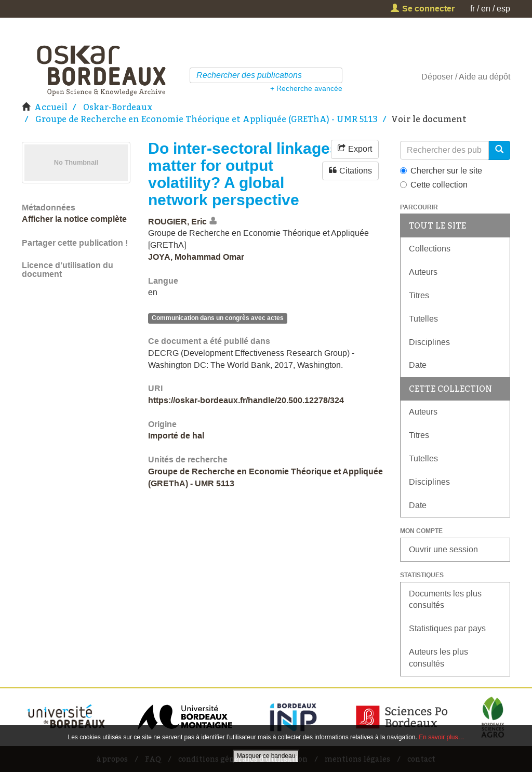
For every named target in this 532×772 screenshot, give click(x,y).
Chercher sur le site (441, 171)
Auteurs (423, 272)
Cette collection (434, 185)
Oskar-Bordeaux (118, 107)
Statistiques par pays (447, 628)
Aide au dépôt (484, 77)
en (486, 9)
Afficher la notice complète (74, 219)
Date (418, 365)
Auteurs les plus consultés (438, 658)
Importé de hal (176, 436)
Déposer (437, 77)
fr (473, 9)
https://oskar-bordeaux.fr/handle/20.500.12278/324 (246, 400)
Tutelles (423, 319)
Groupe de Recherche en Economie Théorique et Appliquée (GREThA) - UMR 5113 (207, 119)
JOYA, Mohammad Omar (196, 257)
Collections (430, 249)
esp (503, 9)
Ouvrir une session (443, 549)
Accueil (51, 107)
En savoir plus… (441, 737)
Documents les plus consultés (445, 600)
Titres (419, 295)
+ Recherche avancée (306, 88)
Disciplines (429, 342)
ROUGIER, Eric (177, 222)
